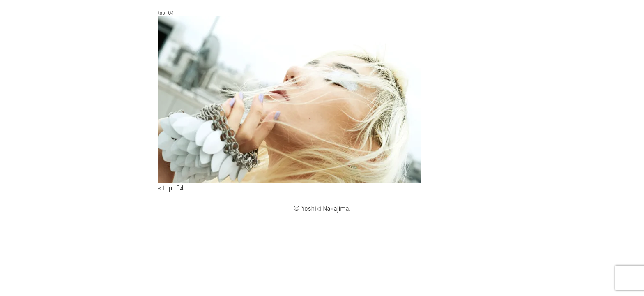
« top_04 (171, 188)
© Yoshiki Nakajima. (322, 208)
